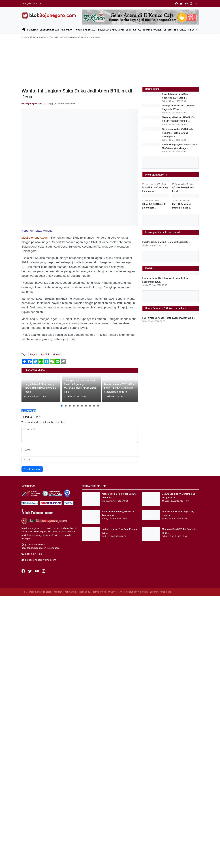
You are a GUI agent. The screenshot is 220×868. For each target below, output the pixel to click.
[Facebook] (24, 843)
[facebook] (176, 3)
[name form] (80, 450)
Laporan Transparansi (161, 864)
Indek (191, 30)
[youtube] (186, 3)
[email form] (80, 459)
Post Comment (32, 469)
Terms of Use (99, 864)
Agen (34, 354)
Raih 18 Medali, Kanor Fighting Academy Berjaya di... (169, 739)
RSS (25, 864)
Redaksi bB (85, 864)
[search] (196, 30)
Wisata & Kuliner (152, 30)
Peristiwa (32, 30)
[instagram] (191, 3)
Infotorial (180, 30)
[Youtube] (37, 843)
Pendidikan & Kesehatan (110, 30)
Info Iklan (58, 864)
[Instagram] (44, 843)
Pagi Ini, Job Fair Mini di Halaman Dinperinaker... (167, 467)
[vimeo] (196, 3)
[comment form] (80, 435)
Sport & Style (133, 30)
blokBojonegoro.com (32, 103)
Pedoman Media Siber (40, 864)
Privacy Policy (115, 864)
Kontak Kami (71, 864)
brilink (46, 354)
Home (24, 37)
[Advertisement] (110, 62)
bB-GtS (168, 30)
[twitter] (181, 3)
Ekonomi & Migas (49, 30)
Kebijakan (67, 30)
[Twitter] (30, 843)
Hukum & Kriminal (85, 30)
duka (58, 354)
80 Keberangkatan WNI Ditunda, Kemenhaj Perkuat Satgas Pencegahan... (178, 156)
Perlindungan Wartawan (136, 864)
